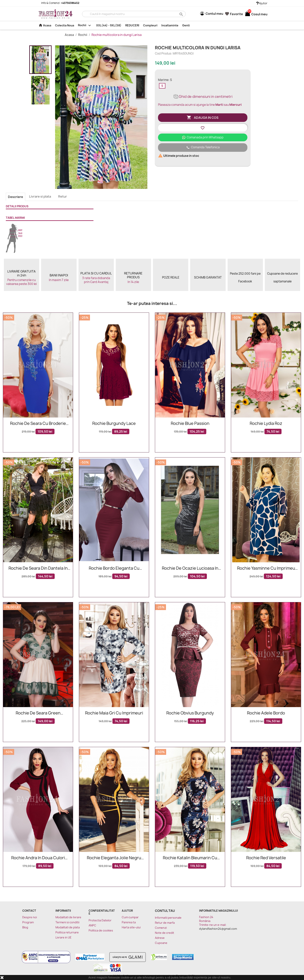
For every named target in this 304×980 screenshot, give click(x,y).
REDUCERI (132, 25)
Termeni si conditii (67, 922)
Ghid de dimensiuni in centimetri (203, 97)
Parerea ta (129, 922)
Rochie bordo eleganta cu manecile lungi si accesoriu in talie (114, 568)
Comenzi (161, 928)
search (181, 14)
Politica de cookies (101, 930)
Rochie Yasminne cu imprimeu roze (266, 568)
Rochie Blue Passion (190, 424)
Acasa (45, 25)
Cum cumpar (130, 917)
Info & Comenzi (58, 3)
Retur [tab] (63, 196)
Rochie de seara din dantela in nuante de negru (38, 568)
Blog (25, 927)
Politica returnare (67, 932)
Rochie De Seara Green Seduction (38, 713)
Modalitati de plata (68, 927)
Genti (186, 25)
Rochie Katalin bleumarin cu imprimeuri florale (190, 858)
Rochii (85, 25)
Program (28, 922)
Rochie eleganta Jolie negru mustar (114, 858)
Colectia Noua (65, 25)
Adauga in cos (203, 118)
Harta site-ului (131, 927)
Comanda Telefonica (203, 148)
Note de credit (165, 933)
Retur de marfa (165, 923)
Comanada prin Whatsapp (203, 137)
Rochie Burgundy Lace (114, 424)
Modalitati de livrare (68, 917)
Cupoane (161, 943)
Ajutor (262, 3)
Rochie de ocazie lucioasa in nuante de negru (190, 568)
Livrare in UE (63, 937)
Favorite (234, 14)
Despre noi (30, 917)
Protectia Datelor (100, 920)
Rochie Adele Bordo (266, 713)
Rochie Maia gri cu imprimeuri (114, 713)
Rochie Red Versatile (266, 858)
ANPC (92, 925)
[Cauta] (134, 14)
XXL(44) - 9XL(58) (109, 25)
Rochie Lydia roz (266, 424)
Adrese (160, 938)
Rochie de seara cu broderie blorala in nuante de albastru (38, 424)
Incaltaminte (170, 25)
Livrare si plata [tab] (40, 196)
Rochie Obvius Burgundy (190, 713)
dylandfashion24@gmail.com (218, 929)
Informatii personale (168, 918)
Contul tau (165, 911)
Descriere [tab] (16, 197)
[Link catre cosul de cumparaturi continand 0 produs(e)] (248, 14)
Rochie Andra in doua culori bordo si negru (38, 858)
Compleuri (150, 25)
